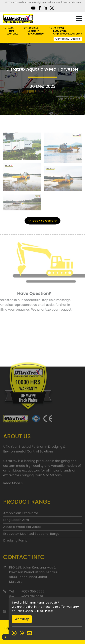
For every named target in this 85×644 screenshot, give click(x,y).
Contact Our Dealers (68, 39)
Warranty (22, 619)
